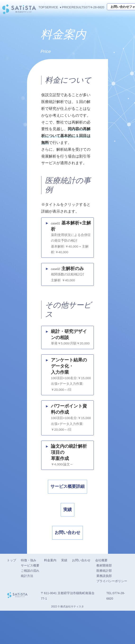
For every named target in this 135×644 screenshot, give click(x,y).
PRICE (67, 7)
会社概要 (101, 594)
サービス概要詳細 (66, 504)
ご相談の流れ (30, 604)
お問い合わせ (66, 561)
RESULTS (78, 7)
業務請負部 (104, 609)
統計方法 (27, 609)
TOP (41, 7)
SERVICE (51, 7)
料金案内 (50, 594)
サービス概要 (30, 599)
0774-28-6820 (95, 7)
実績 (66, 532)
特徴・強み (29, 594)
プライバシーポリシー (112, 614)
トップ (11, 594)
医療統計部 (104, 604)
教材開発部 (104, 599)
